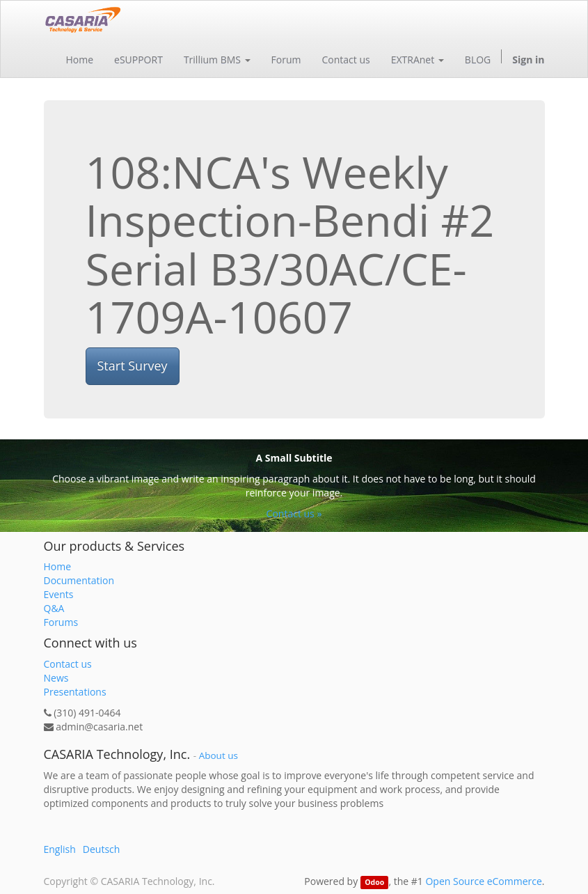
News (56, 678)
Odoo (374, 882)
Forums (61, 622)
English (60, 849)
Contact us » (294, 513)
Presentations (75, 692)
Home (58, 566)
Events (59, 594)
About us (218, 755)
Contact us (68, 664)
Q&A (54, 608)
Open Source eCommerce (483, 881)
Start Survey (133, 366)
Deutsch (102, 849)
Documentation (79, 580)
